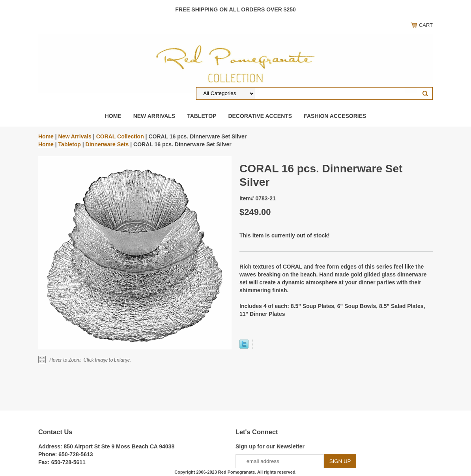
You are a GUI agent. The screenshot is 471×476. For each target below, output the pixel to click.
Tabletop (202, 116)
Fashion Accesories (335, 116)
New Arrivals (154, 116)
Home (113, 116)
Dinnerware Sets (107, 144)
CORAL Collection (120, 136)
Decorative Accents (260, 116)
